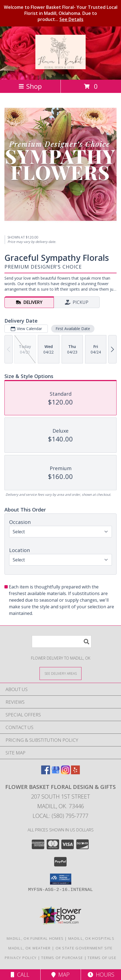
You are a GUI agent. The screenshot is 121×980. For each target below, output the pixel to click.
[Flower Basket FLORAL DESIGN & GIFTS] (60, 66)
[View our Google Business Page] (56, 773)
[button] (61, 879)
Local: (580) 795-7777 (60, 816)
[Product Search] (62, 642)
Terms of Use (102, 958)
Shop (30, 86)
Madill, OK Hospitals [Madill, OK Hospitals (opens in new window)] (91, 938)
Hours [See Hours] (101, 975)
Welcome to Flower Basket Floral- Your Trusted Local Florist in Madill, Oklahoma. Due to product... (61, 13)
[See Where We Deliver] (60, 673)
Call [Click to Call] (20, 975)
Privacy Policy (21, 958)
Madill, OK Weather (29, 948)
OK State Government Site (84, 948)
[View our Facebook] (46, 773)
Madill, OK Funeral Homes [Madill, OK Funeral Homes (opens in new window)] (35, 938)
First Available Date (73, 329)
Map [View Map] (60, 975)
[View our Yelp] (75, 773)
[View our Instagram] (65, 773)
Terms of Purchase (62, 958)
